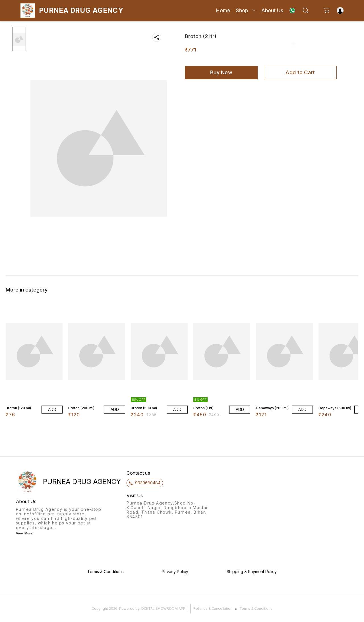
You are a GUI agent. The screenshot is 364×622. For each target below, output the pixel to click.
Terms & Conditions (256, 608)
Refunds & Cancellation (213, 608)
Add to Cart (300, 72)
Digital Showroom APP (163, 608)
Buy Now (221, 72)
